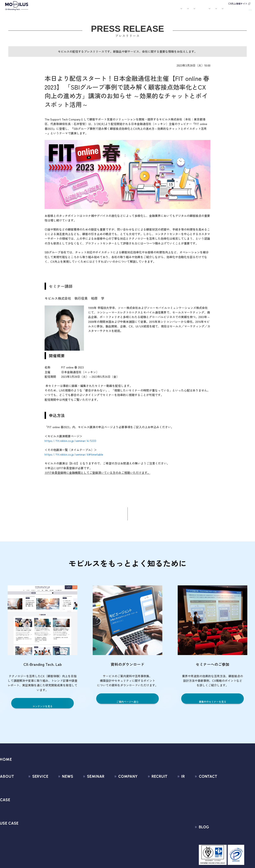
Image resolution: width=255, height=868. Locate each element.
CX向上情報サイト (238, 4)
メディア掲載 (56, 802)
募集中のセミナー (87, 787)
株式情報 (170, 802)
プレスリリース (57, 795)
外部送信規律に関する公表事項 (230, 817)
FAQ (167, 817)
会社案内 (170, 11)
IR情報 (200, 11)
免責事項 (170, 832)
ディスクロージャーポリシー (184, 825)
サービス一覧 (32, 787)
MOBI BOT (30, 817)
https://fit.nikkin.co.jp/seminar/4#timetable (74, 457)
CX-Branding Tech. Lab (224, 841)
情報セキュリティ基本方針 (122, 825)
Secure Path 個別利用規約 (226, 810)
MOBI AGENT (32, 810)
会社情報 (109, 787)
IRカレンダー (173, 810)
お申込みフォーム (221, 795)
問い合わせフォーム (222, 787)
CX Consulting (33, 795)
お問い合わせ (223, 10)
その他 (51, 810)
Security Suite (33, 847)
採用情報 (186, 11)
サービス (78, 11)
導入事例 (94, 11)
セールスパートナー (117, 802)
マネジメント (112, 795)
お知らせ (130, 11)
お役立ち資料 (156, 11)
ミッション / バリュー (119, 810)
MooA (27, 802)
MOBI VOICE (31, 825)
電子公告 (170, 839)
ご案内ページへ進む (128, 705)
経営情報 (170, 787)
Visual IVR (30, 839)
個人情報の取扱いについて (122, 817)
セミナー (142, 11)
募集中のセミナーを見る (213, 705)
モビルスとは (64, 11)
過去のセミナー (86, 795)
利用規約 (214, 802)
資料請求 (243, 10)
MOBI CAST (31, 832)
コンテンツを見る (42, 709)
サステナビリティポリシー (122, 839)
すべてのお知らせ (59, 787)
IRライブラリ (173, 795)
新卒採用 (150, 787)
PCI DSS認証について (118, 832)
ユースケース (112, 11)
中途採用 (150, 795)
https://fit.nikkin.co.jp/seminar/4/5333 (70, 444)
